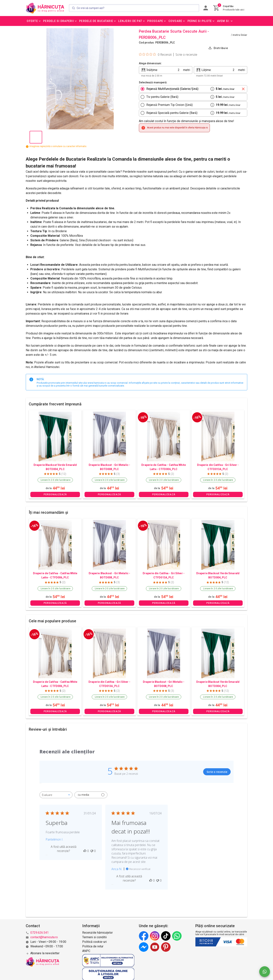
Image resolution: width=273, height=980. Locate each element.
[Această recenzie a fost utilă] (85, 851)
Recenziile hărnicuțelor (97, 933)
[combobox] (56, 795)
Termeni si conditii (94, 937)
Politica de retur (93, 946)
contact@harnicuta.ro (44, 937)
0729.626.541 (39, 933)
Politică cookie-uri (94, 942)
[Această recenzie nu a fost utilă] (92, 851)
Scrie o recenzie (186, 55)
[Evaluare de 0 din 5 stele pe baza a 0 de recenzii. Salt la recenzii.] (155, 54)
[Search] (134, 8)
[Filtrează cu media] (91, 795)
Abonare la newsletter (45, 953)
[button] (34, 21)
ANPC (86, 951)
